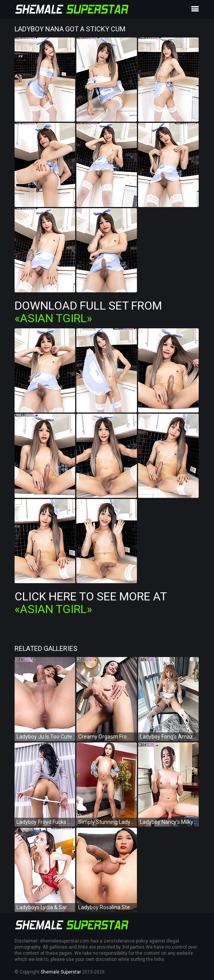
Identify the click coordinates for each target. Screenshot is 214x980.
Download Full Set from (88, 312)
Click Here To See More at (91, 603)
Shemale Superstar (61, 972)
